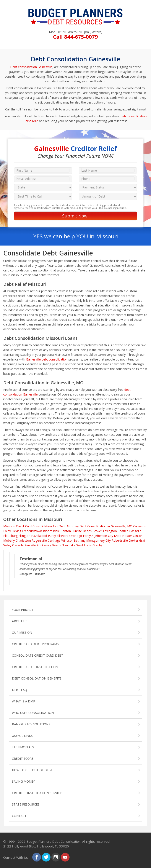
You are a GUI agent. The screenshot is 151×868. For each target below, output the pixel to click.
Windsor (67, 540)
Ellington (24, 536)
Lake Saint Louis (80, 545)
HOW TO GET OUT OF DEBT (32, 770)
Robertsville (120, 540)
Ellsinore (63, 536)
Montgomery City (98, 540)
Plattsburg (10, 536)
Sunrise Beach (82, 531)
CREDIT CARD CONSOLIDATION (35, 667)
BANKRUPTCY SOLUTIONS (31, 724)
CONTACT (19, 816)
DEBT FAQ (19, 690)
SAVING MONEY (23, 781)
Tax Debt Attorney (66, 526)
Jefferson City (104, 536)
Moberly (9, 540)
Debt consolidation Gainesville (31, 67)
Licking (16, 531)
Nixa (65, 545)
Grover (97, 531)
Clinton (138, 536)
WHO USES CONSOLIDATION (33, 713)
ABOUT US (20, 621)
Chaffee (123, 531)
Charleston (23, 540)
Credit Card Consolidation (34, 526)
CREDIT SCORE (23, 759)
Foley (7, 531)
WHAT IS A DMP (24, 701)
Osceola (18, 545)
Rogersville (39, 540)
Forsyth (88, 536)
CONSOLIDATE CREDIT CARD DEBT (38, 655)
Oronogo (76, 536)
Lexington (110, 531)
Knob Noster (123, 536)
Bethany (80, 540)
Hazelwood (39, 536)
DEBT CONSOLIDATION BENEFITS (37, 678)
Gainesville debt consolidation (47, 359)
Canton (66, 531)
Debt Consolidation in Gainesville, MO (106, 526)
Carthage (54, 540)
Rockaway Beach (49, 545)
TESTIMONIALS (23, 747)
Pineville (30, 545)
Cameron (140, 526)
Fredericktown (32, 531)
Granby (97, 545)
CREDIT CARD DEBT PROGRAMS (35, 644)
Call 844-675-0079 (75, 37)
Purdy (52, 536)
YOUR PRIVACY (23, 610)
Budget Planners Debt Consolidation (54, 841)
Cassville (135, 531)
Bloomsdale (51, 531)
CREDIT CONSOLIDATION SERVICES (38, 793)
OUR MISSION (22, 633)
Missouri (9, 526)
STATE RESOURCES (26, 804)
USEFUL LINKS (22, 736)
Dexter (133, 540)
